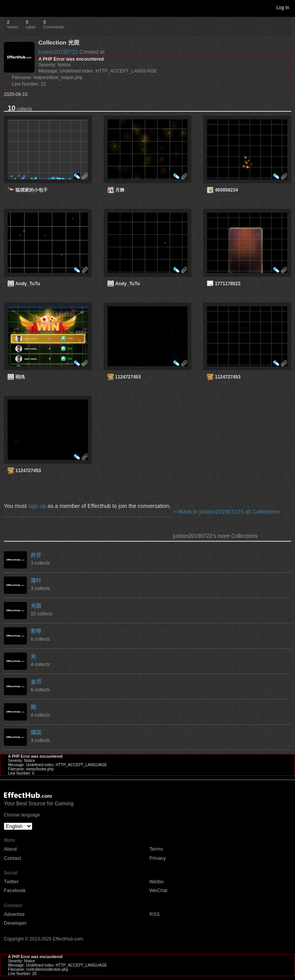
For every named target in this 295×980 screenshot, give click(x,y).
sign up (37, 506)
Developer (15, 923)
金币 (36, 682)
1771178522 (228, 284)
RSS (155, 914)
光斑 (36, 606)
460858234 (226, 190)
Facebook (15, 890)
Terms (156, 849)
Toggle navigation (9, 7)
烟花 (36, 732)
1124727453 (128, 377)
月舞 (120, 190)
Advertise (14, 914)
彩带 (36, 631)
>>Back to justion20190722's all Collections (226, 512)
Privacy (158, 858)
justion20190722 (58, 52)
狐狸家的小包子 (31, 190)
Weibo (157, 882)
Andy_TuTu (28, 284)
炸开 (36, 555)
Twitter (11, 882)
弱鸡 (20, 377)
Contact (12, 858)
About (10, 849)
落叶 (36, 580)
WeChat (158, 890)
